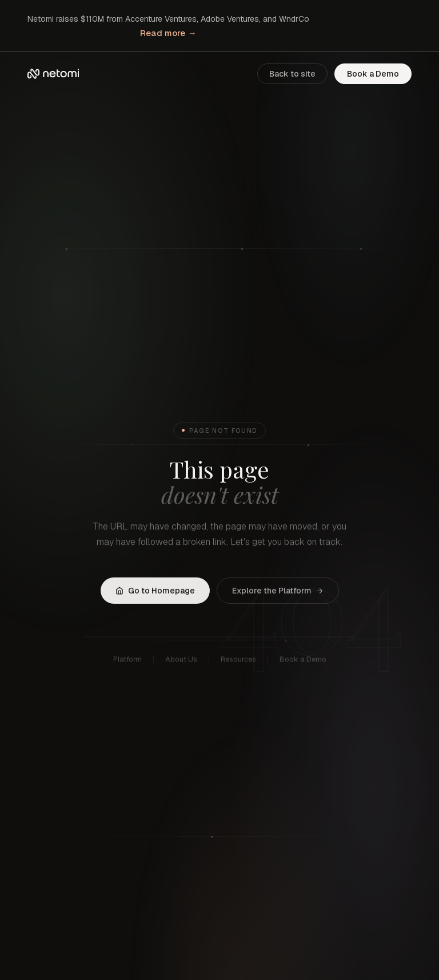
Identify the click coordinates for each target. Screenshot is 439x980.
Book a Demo (373, 74)
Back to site (292, 74)
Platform (127, 661)
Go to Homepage (155, 591)
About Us (181, 661)
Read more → (168, 33)
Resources (238, 661)
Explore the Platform (278, 591)
